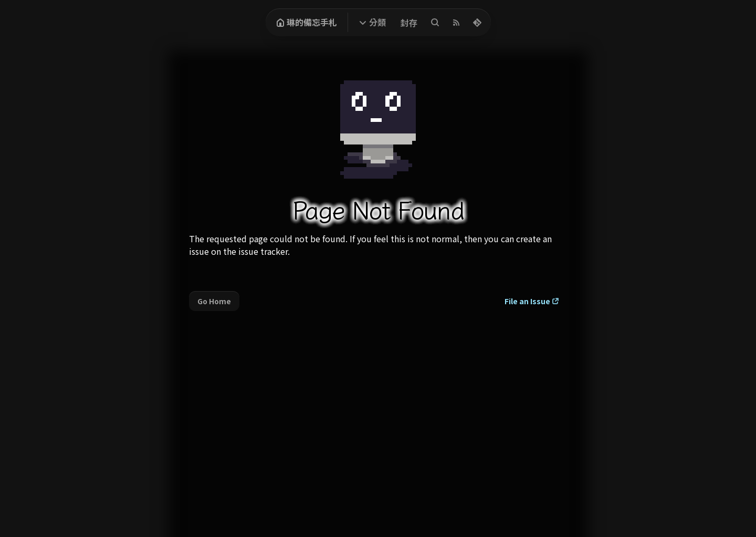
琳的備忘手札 (307, 22)
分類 (377, 22)
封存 (409, 23)
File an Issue (527, 301)
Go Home (214, 301)
